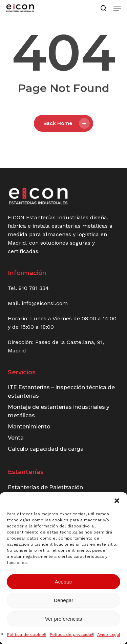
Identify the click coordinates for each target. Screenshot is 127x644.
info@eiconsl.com (45, 303)
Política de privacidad (72, 635)
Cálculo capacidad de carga (46, 449)
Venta (16, 438)
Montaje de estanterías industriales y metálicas (59, 411)
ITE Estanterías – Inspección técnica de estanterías (61, 392)
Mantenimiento (29, 427)
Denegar (64, 600)
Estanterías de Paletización (45, 487)
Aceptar (64, 582)
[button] (117, 501)
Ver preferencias (63, 619)
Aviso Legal (109, 635)
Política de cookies (27, 635)
